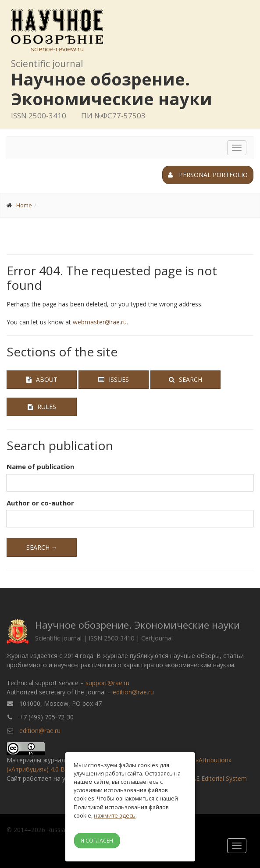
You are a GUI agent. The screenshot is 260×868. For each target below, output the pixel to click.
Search (185, 379)
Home (24, 205)
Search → (42, 547)
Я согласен (97, 841)
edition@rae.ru (133, 692)
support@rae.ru (107, 683)
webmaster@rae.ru (100, 322)
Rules (42, 407)
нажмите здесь (115, 815)
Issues (114, 379)
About (42, 379)
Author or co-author (40, 503)
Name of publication (40, 466)
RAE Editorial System (217, 778)
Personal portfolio (208, 175)
